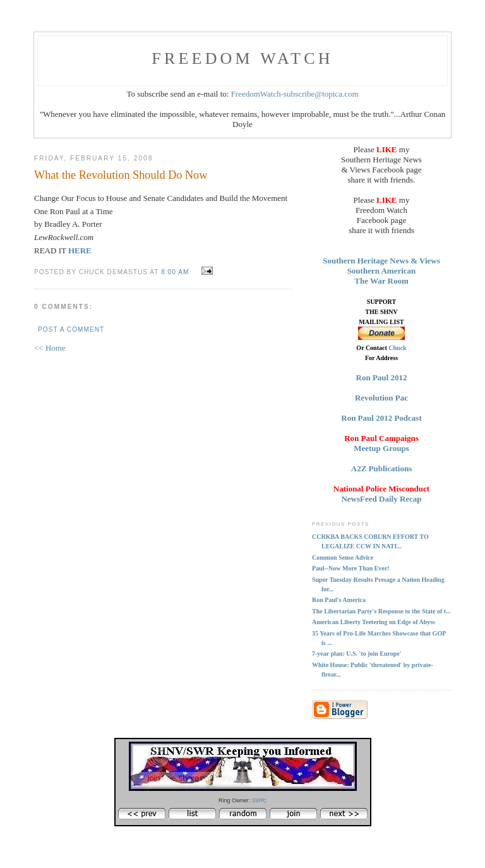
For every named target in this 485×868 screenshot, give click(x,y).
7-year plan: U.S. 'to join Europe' (357, 654)
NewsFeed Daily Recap (381, 499)
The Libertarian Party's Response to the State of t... (381, 611)
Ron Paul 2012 (382, 377)
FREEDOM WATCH (242, 58)
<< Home (50, 348)
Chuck (397, 348)
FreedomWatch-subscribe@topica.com (295, 94)
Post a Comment (71, 329)
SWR (259, 800)
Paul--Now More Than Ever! (351, 568)
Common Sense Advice (343, 558)
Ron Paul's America (339, 600)
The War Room (381, 281)
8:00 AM (175, 272)
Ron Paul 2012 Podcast (381, 418)
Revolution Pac (381, 398)
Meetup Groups (381, 448)
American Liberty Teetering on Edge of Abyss (374, 622)
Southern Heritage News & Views (381, 261)
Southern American (382, 271)
